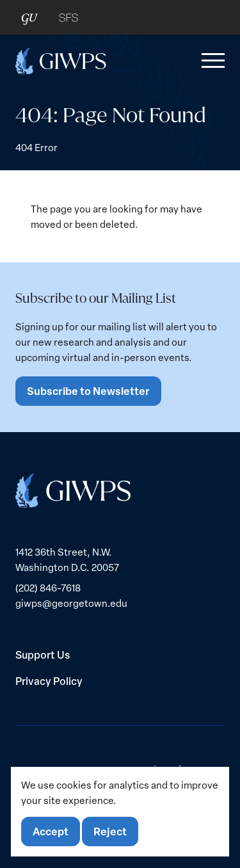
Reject (110, 831)
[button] (211, 61)
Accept (51, 831)
